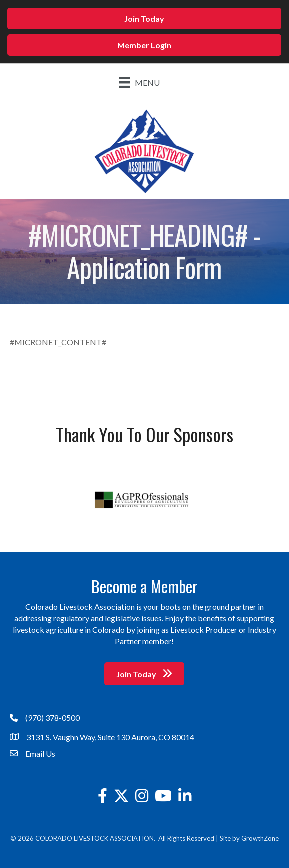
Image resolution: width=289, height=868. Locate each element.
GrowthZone (260, 838)
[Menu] (139, 82)
